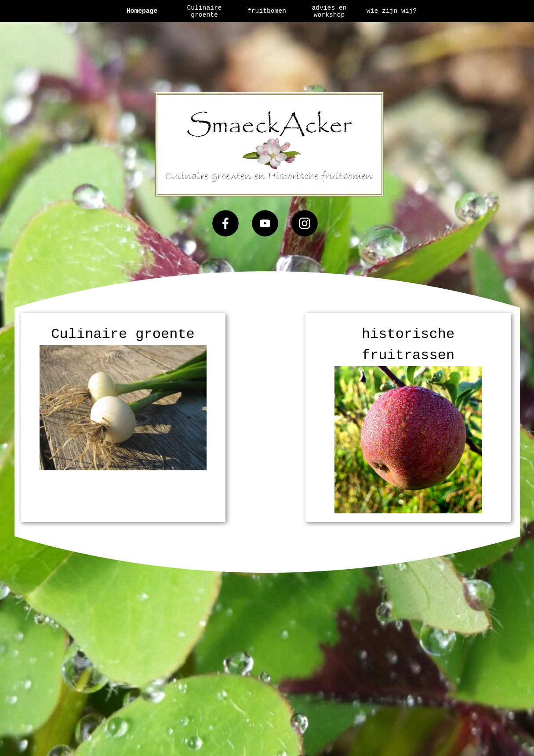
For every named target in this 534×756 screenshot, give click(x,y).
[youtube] (265, 223)
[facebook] (225, 223)
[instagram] (305, 223)
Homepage (142, 11)
